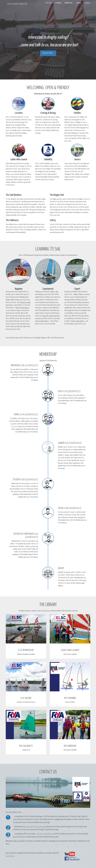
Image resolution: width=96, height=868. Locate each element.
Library (79, 6)
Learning (58, 6)
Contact (88, 6)
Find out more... (48, 53)
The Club (49, 6)
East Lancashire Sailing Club (20, 7)
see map (21, 122)
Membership (69, 6)
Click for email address (22, 308)
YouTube (30, 827)
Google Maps (10, 856)
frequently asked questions (51, 316)
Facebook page (40, 827)
